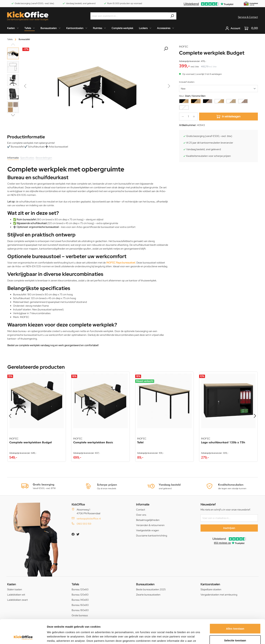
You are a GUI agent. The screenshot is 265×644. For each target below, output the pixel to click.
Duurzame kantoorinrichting (152, 536)
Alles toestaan (235, 606)
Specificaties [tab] (27, 158)
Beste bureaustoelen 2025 (151, 589)
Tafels (75, 584)
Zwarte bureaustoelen (148, 595)
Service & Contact (248, 17)
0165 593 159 (84, 524)
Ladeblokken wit (16, 595)
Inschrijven (229, 528)
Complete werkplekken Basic (93, 442)
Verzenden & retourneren (150, 525)
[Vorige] (25, 87)
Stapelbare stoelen (211, 589)
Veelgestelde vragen (148, 530)
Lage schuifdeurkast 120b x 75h (223, 442)
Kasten (12, 584)
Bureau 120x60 (80, 589)
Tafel (140, 442)
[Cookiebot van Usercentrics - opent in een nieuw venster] (23, 637)
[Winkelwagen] (250, 28)
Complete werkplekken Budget (31, 442)
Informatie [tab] (13, 158)
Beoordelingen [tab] (44, 158)
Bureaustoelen (145, 584)
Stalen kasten (15, 589)
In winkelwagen (228, 117)
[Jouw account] (233, 28)
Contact (141, 510)
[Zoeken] (172, 16)
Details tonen (193, 637)
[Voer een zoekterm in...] (129, 16)
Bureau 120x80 (80, 595)
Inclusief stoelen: (187, 82)
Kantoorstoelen (210, 584)
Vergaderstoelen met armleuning (219, 595)
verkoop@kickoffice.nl (89, 519)
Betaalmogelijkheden (148, 520)
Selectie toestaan (235, 618)
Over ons (141, 515)
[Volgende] (169, 87)
